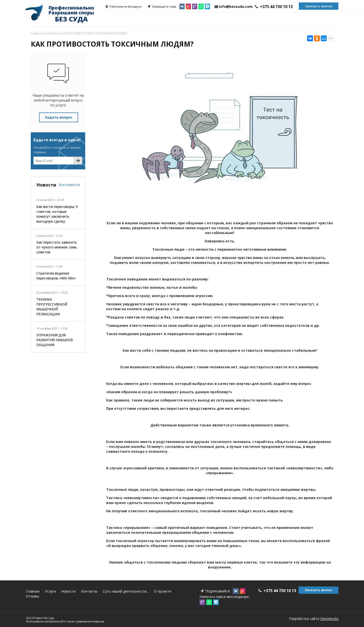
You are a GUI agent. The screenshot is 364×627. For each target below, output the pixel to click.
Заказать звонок (319, 6)
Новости (68, 591)
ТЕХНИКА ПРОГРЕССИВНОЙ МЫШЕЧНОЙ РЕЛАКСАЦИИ (52, 307)
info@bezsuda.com (236, 6)
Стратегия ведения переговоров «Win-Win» (56, 276)
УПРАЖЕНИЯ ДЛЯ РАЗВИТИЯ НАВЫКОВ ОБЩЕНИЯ (55, 340)
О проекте (163, 591)
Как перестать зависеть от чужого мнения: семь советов (57, 247)
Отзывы (32, 596)
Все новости (69, 185)
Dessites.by (329, 619)
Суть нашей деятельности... (126, 591)
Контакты (89, 591)
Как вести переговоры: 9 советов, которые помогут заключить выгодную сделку (57, 214)
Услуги (50, 591)
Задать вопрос (59, 117)
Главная (33, 591)
